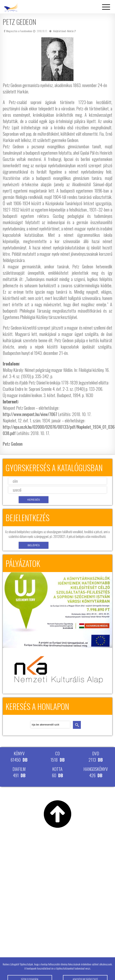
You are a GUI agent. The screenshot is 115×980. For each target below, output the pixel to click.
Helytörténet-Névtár (63, 31)
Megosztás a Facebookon (18, 31)
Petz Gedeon (13, 444)
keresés (77, 725)
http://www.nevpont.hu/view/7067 (30, 414)
